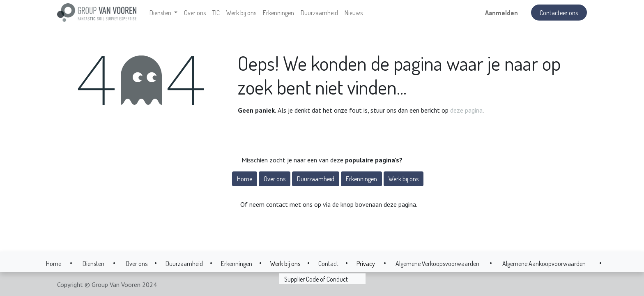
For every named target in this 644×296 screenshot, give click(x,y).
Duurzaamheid (316, 179)
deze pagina (466, 110)
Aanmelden (501, 13)
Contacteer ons (559, 13)
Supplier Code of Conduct (316, 279)
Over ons (275, 179)
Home (245, 179)
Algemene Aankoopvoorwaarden (544, 264)
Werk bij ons (404, 179)
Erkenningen (361, 179)
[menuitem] (195, 13)
